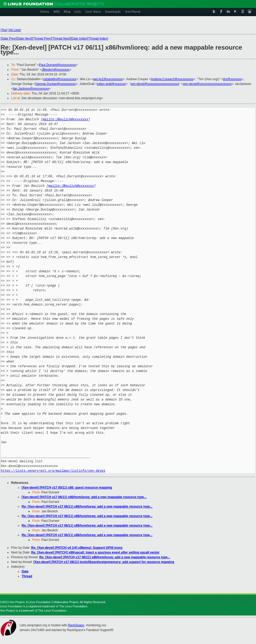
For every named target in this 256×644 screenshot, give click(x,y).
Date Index (79, 39)
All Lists (15, 30)
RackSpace (76, 625)
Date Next (24, 39)
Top (4, 30)
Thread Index (98, 39)
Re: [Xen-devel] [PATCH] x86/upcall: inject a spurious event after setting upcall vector (95, 552)
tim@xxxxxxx (232, 79)
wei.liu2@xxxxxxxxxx (108, 79)
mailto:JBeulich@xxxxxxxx (65, 119)
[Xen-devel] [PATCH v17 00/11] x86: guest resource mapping (67, 488)
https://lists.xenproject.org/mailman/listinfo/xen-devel (53, 471)
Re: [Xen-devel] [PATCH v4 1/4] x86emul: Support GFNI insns (77, 548)
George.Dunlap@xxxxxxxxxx (56, 84)
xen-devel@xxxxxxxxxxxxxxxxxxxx (155, 84)
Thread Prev (42, 39)
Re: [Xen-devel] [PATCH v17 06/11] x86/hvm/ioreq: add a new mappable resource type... (87, 507)
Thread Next (61, 39)
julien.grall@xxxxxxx (111, 84)
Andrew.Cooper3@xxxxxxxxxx (172, 79)
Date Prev (8, 39)
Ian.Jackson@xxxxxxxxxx (31, 89)
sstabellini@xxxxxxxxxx (60, 79)
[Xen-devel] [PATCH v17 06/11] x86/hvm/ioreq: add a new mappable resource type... (84, 497)
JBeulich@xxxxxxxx (56, 70)
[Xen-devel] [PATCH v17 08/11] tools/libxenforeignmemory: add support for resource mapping (104, 562)
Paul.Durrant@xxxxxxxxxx (58, 65)
